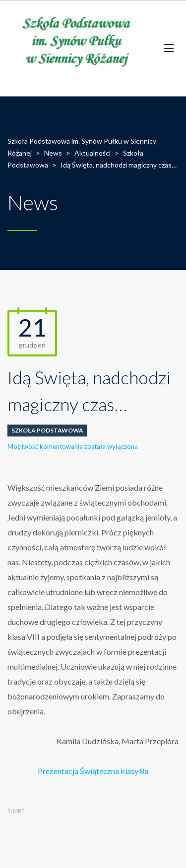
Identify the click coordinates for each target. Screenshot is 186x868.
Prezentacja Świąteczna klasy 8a (93, 771)
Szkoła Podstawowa (47, 430)
